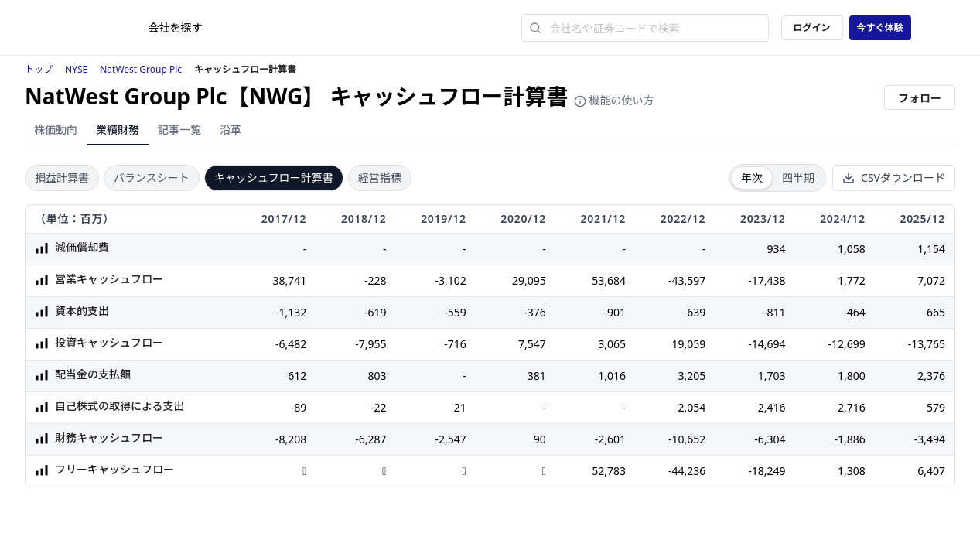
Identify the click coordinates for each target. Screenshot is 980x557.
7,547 (532, 344)
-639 (695, 312)
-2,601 (610, 439)
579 (936, 407)
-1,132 (291, 312)
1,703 (772, 376)
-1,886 (849, 439)
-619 (376, 312)
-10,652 (687, 439)
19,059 (688, 344)
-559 (455, 312)
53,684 (609, 280)
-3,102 (450, 280)
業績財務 (118, 130)
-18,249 (767, 471)
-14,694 (767, 344)
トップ (39, 69)
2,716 (852, 407)
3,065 (612, 344)
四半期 (798, 178)
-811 (775, 312)
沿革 (230, 130)
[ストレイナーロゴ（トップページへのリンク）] (109, 28)
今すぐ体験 (879, 27)
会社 (176, 27)
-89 (299, 407)
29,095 (529, 280)
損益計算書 (62, 178)
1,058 (852, 249)
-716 (455, 344)
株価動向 (56, 130)
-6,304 (770, 439)
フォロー (920, 98)
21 (460, 407)
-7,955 (370, 344)
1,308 (852, 471)
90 (540, 439)
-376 (535, 312)
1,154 (931, 249)
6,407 (931, 471)
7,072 (931, 280)
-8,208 (291, 439)
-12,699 (846, 344)
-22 (379, 407)
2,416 (772, 407)
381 (537, 376)
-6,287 (370, 439)
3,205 (691, 376)
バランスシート (152, 178)
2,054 (691, 407)
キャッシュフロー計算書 (274, 178)
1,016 (612, 376)
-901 (615, 312)
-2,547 (450, 439)
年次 (752, 178)
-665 (934, 312)
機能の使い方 (614, 100)
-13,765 (927, 344)
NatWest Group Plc (141, 69)
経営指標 (380, 178)
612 (297, 376)
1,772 (852, 280)
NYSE (76, 69)
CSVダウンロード (894, 178)
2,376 (931, 376)
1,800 (852, 376)
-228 (376, 280)
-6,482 (291, 344)
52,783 (609, 471)
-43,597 (687, 280)
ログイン (811, 27)
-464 (854, 312)
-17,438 (767, 280)
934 (776, 249)
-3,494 (930, 439)
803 (377, 376)
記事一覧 (179, 130)
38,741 (289, 280)
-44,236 (687, 471)
